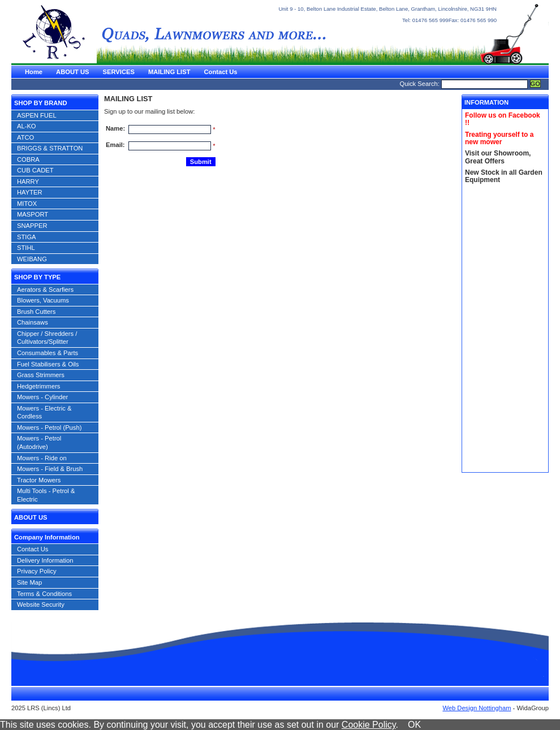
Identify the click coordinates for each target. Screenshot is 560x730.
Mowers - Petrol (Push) (49, 427)
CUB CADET (35, 170)
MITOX (27, 204)
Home (34, 72)
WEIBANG (32, 259)
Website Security (41, 604)
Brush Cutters (36, 312)
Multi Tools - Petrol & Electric (46, 495)
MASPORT (33, 214)
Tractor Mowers (39, 480)
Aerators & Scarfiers (45, 290)
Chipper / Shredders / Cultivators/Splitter (47, 338)
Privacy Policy (37, 571)
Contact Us (220, 72)
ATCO (25, 137)
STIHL (26, 248)
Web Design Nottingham (477, 708)
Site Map (29, 582)
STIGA (27, 237)
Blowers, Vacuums (43, 300)
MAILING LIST (169, 72)
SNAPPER (32, 226)
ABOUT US (72, 72)
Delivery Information (45, 560)
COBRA (28, 159)
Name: (115, 128)
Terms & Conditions (44, 594)
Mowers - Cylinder (42, 397)
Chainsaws (33, 322)
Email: (115, 145)
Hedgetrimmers (38, 386)
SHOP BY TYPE (37, 277)
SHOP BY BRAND (40, 103)
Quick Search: (420, 84)
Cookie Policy (369, 725)
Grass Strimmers (41, 375)
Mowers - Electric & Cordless (44, 412)
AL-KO (27, 126)
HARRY (28, 182)
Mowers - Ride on (42, 458)
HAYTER (30, 192)
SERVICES (119, 72)
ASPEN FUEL (37, 115)
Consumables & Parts (48, 353)
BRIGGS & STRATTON (50, 148)
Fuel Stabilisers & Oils (48, 364)
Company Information (47, 537)
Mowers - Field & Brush (50, 469)
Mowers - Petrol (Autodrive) (39, 442)
